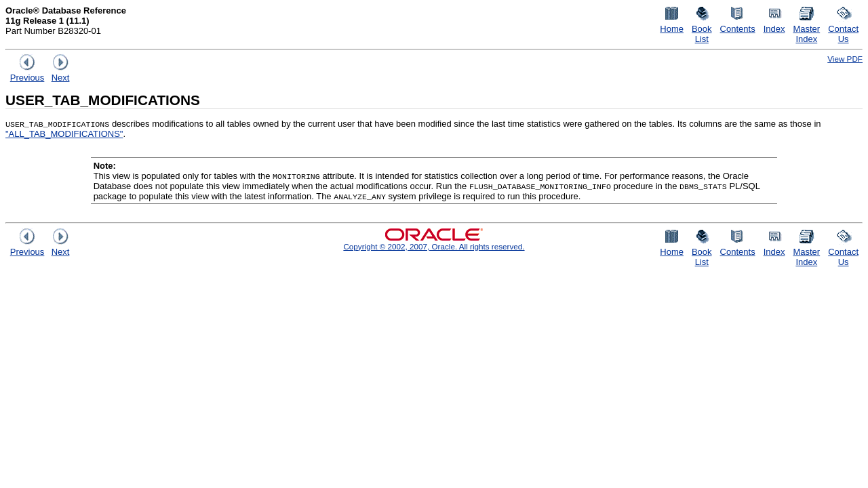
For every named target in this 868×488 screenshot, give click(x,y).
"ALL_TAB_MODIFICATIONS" (64, 134)
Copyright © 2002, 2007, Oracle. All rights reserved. (434, 246)
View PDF (845, 59)
